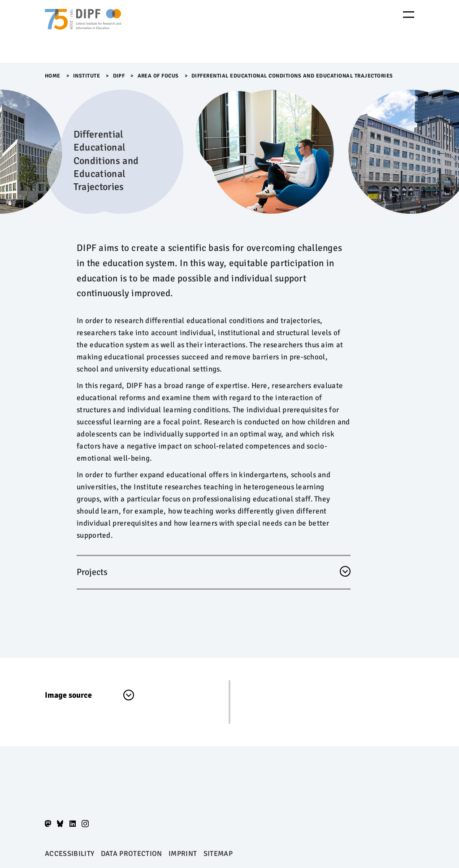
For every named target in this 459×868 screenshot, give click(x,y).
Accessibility (69, 854)
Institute (87, 76)
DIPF (119, 76)
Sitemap (218, 854)
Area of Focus (158, 76)
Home (53, 76)
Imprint (183, 854)
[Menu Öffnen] (409, 15)
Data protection (132, 854)
